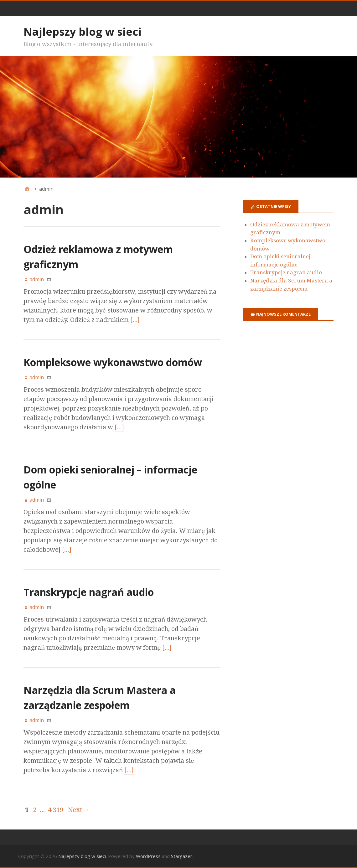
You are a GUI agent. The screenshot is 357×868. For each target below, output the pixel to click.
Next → (79, 810)
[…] (135, 320)
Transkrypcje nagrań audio (89, 592)
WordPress (148, 856)
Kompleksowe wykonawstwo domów (113, 362)
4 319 (56, 810)
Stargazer (182, 856)
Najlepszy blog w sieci (83, 32)
